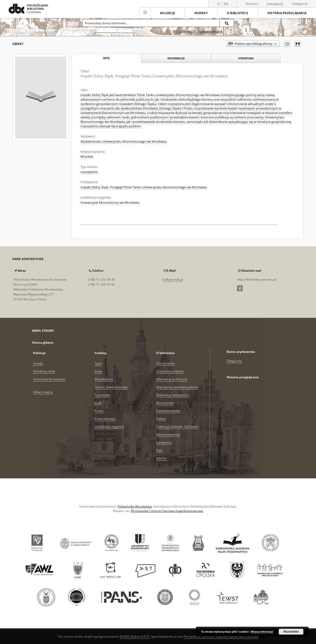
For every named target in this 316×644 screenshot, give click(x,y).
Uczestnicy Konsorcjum (49, 379)
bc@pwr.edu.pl (173, 279)
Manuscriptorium (168, 434)
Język (98, 403)
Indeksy (201, 13)
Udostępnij (275, 4)
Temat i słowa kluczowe (111, 387)
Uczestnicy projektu (170, 371)
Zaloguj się (300, 4)
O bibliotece (237, 13)
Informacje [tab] (176, 58)
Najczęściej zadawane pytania (177, 387)
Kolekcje (168, 13)
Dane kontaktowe (168, 411)
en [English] (226, 4)
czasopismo (89, 172)
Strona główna (43, 343)
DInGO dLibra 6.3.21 (135, 636)
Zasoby (38, 363)
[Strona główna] (145, 13)
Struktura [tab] (246, 58)
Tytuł (98, 363)
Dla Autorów (165, 403)
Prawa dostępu (105, 419)
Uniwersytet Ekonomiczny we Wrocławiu (110, 203)
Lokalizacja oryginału (109, 427)
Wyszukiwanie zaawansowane (198, 31)
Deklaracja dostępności (173, 395)
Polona (161, 419)
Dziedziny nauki (44, 371)
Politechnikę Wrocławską (135, 506)
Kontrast (252, 4)
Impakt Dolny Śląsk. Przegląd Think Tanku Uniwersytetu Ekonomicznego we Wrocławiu (144, 187)
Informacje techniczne (172, 379)
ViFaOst (162, 458)
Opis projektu (166, 363)
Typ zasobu (102, 395)
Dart (159, 450)
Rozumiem (291, 632)
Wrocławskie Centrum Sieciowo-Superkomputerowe (167, 511)
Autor (99, 371)
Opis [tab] (106, 58)
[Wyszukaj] (227, 23)
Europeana (164, 442)
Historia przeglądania (287, 13)
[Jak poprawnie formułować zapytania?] (231, 31)
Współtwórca (104, 379)
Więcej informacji (262, 632)
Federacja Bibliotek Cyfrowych (177, 427)
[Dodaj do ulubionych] (287, 44)
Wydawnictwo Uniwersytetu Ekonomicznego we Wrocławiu (124, 142)
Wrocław (87, 157)
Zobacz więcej (43, 392)
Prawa (99, 411)
